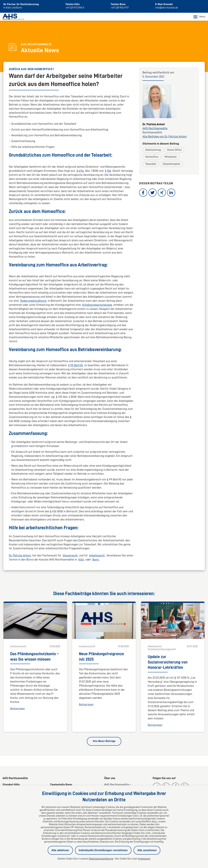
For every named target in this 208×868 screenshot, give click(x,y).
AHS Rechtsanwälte (155, 128)
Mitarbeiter (171, 157)
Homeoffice (152, 157)
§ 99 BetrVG (76, 365)
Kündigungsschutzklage (97, 305)
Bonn (96, 560)
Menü (199, 17)
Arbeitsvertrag (153, 150)
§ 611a (80, 171)
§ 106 (108, 171)
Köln (82, 560)
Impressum (144, 859)
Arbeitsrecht (97, 556)
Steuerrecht (70, 556)
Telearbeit (151, 164)
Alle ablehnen (60, 850)
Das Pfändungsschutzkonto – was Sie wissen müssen (34, 657)
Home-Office (174, 150)
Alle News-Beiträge (104, 741)
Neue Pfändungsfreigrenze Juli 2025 (101, 657)
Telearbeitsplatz (171, 164)
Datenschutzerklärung (101, 859)
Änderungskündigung (34, 301)
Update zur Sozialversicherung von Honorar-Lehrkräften (168, 662)
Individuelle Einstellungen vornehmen (103, 850)
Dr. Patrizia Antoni (20, 556)
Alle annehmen (147, 850)
